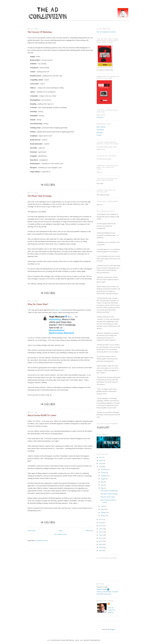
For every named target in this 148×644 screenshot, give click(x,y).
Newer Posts (31, 531)
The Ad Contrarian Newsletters (106, 32)
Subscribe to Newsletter (104, 594)
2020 (101, 460)
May (102, 488)
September (104, 476)
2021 (101, 457)
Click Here (100, 117)
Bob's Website (101, 127)
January (104, 516)
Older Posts (89, 531)
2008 (101, 547)
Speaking (99, 132)
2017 (101, 519)
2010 (101, 541)
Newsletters (100, 130)
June (102, 485)
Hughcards (58, 310)
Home (61, 531)
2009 (101, 544)
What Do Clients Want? (38, 304)
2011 (101, 538)
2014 (101, 529)
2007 (101, 551)
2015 (101, 526)
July (102, 482)
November (104, 469)
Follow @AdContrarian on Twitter (107, 592)
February (104, 512)
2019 (101, 464)
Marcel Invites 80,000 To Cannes (42, 415)
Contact (99, 135)
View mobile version (60, 534)
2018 (101, 467)
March (103, 509)
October (104, 473)
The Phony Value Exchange (40, 196)
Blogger (112, 629)
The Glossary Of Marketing (40, 32)
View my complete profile (111, 610)
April (103, 506)
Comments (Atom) (42, 540)
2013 (101, 532)
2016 (101, 523)
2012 (101, 535)
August (103, 479)
